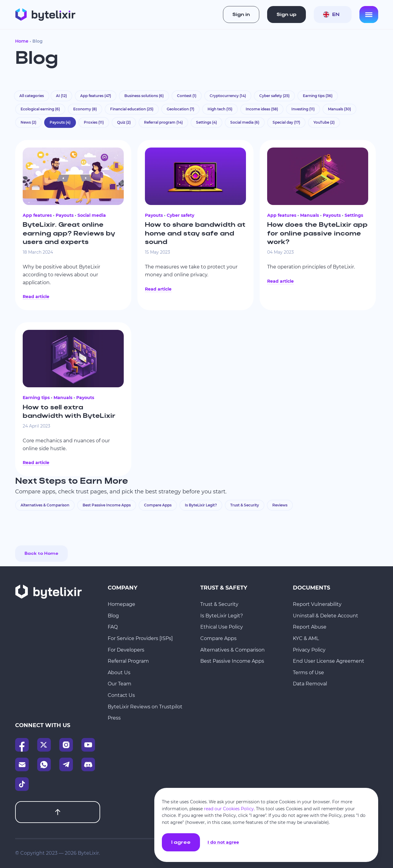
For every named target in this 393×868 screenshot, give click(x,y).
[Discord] (88, 764)
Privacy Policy (309, 650)
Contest (187, 96)
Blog (113, 616)
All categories (32, 96)
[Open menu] (369, 15)
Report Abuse (310, 627)
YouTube (324, 122)
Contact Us (121, 695)
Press (114, 718)
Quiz (124, 122)
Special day (286, 122)
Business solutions (144, 96)
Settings (206, 122)
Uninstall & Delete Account (326, 616)
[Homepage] (45, 15)
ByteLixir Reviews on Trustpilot (145, 707)
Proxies (94, 122)
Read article (36, 297)
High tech (220, 109)
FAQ (113, 627)
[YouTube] (88, 745)
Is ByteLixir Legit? (201, 505)
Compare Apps (158, 505)
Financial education (132, 109)
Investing (303, 109)
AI (61, 96)
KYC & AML (306, 638)
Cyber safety (274, 96)
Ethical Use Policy (222, 627)
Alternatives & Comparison (45, 505)
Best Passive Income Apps (107, 505)
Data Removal (310, 684)
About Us (119, 673)
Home (22, 41)
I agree (181, 843)
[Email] (22, 764)
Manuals (339, 109)
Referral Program (128, 661)
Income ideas (262, 109)
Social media (245, 122)
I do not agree (223, 842)
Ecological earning (40, 109)
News (28, 122)
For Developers (126, 650)
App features (96, 96)
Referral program (163, 122)
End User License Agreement (329, 661)
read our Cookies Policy (229, 809)
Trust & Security (245, 505)
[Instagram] (66, 745)
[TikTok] (22, 784)
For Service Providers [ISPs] (140, 638)
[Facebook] (22, 745)
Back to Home (41, 554)
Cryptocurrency (228, 96)
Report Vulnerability (317, 604)
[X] (44, 745)
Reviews (280, 505)
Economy (85, 109)
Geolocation (180, 109)
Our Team (120, 684)
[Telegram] (66, 764)
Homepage (121, 604)
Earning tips (318, 96)
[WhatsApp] (44, 764)
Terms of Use (308, 673)
